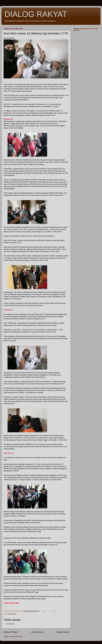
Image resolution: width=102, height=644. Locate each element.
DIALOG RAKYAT (36, 14)
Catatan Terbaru (11, 632)
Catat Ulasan (10, 624)
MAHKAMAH (12, 614)
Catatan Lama (63, 632)
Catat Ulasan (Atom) (16, 636)
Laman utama (37, 632)
